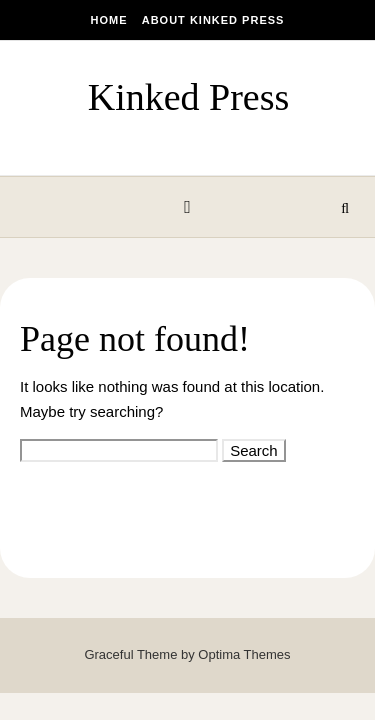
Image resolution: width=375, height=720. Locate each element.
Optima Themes (244, 654)
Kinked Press (189, 97)
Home (109, 20)
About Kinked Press (213, 20)
